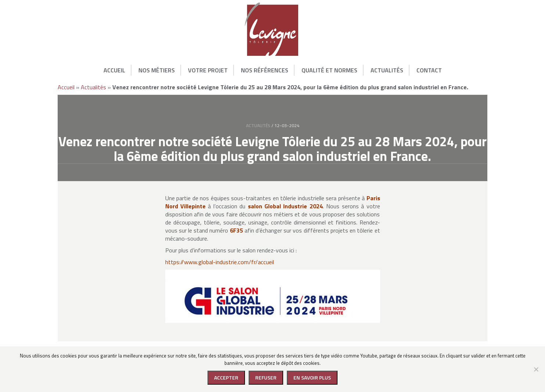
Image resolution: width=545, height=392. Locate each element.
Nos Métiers (157, 70)
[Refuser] (536, 369)
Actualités (387, 70)
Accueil (114, 70)
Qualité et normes (329, 70)
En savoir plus (312, 377)
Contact (429, 70)
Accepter (226, 377)
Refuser (266, 377)
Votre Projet (208, 70)
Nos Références (265, 70)
